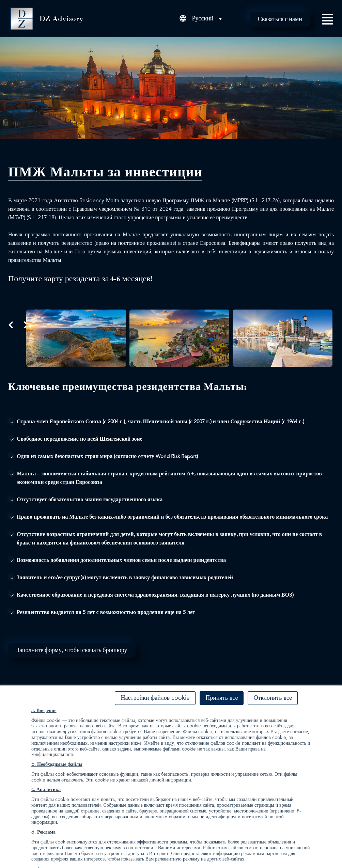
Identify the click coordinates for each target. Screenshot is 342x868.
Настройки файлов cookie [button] (155, 698)
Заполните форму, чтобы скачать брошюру (72, 650)
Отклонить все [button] (273, 698)
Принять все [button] (222, 698)
